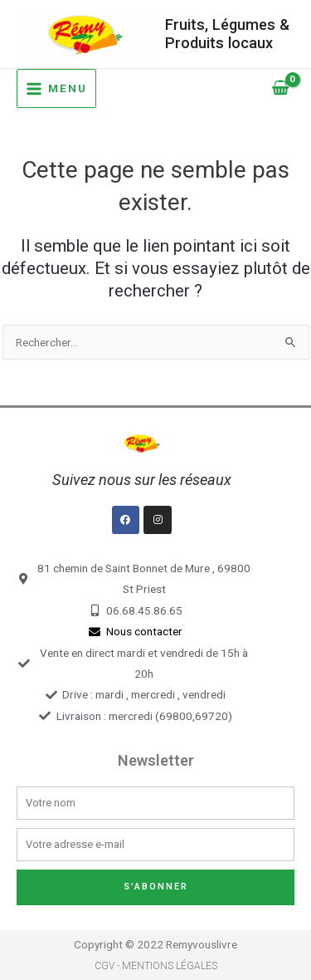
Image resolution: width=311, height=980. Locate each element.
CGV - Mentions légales (156, 966)
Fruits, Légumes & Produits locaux (227, 34)
